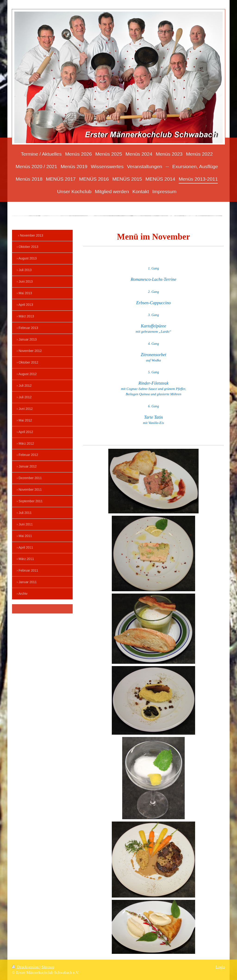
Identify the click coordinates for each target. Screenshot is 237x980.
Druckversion (26, 967)
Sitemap (48, 967)
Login (220, 967)
